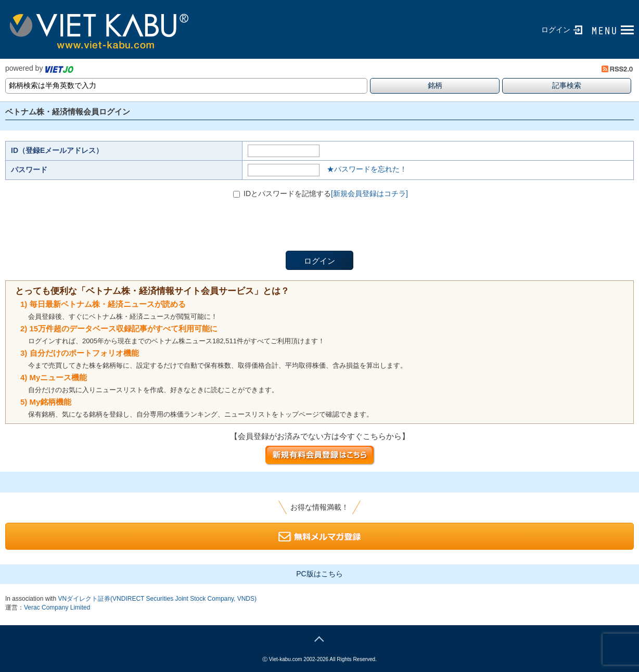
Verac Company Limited (57, 608)
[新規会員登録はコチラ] (369, 193)
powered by (39, 68)
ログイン (556, 30)
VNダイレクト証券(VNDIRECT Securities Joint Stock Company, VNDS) (157, 599)
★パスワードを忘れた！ (367, 169)
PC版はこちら (319, 574)
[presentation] (84, 230)
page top (319, 638)
